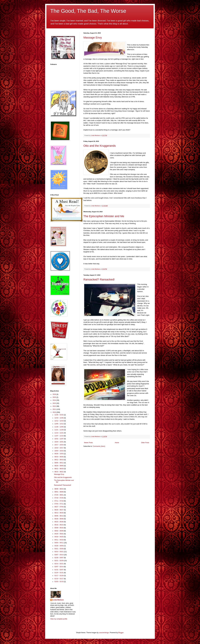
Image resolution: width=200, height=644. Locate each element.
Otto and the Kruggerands (100, 146)
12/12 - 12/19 (59, 421)
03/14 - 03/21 (59, 552)
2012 (55, 406)
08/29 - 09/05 (59, 466)
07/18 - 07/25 (59, 498)
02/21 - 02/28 (59, 561)
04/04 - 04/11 (59, 543)
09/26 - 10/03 (59, 454)
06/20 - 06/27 (59, 510)
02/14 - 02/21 (59, 564)
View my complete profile (59, 619)
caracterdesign (104, 633)
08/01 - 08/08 (59, 492)
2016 (55, 394)
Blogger (121, 633)
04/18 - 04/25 (59, 537)
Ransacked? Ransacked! (99, 279)
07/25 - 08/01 (59, 495)
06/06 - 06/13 (59, 516)
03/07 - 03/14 (59, 555)
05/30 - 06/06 (59, 519)
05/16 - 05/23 (59, 525)
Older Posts (145, 443)
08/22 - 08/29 (59, 469)
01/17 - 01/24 (59, 576)
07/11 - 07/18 (59, 501)
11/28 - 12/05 (59, 427)
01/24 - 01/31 (59, 573)
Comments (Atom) (99, 446)
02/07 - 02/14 (59, 567)
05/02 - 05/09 (59, 531)
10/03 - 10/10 (59, 451)
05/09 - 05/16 (59, 528)
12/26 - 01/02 (59, 415)
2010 (55, 412)
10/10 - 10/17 (59, 448)
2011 (55, 409)
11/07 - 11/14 (59, 436)
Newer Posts (88, 443)
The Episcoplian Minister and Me (104, 216)
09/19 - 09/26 (59, 457)
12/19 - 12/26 (59, 418)
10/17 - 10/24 (59, 445)
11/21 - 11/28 (59, 430)
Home (117, 443)
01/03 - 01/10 (59, 582)
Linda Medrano (58, 600)
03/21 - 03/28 (59, 549)
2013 (55, 403)
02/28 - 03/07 (59, 558)
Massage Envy (93, 38)
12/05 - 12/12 (59, 424)
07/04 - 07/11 (59, 504)
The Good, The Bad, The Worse (88, 11)
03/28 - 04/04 (59, 546)
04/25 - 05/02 (59, 534)
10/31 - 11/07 (59, 439)
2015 (55, 397)
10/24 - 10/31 (59, 442)
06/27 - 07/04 (59, 507)
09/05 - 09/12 (59, 463)
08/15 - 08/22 (59, 472)
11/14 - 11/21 (59, 433)
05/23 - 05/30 (59, 522)
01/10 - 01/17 (59, 579)
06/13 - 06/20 (59, 513)
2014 (55, 400)
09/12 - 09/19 (59, 460)
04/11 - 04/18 (59, 540)
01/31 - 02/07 (59, 570)
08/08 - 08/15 (59, 489)
